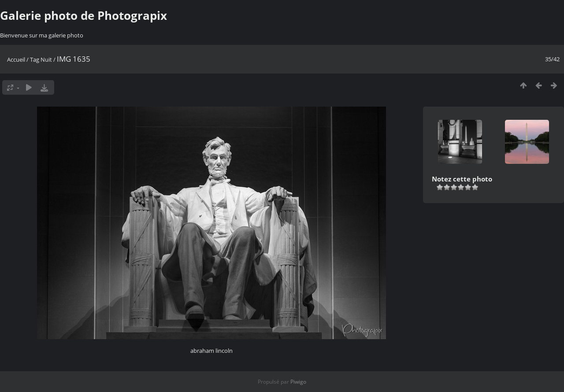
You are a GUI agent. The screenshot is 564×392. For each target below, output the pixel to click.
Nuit (46, 59)
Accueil (16, 59)
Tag (35, 59)
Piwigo (298, 382)
